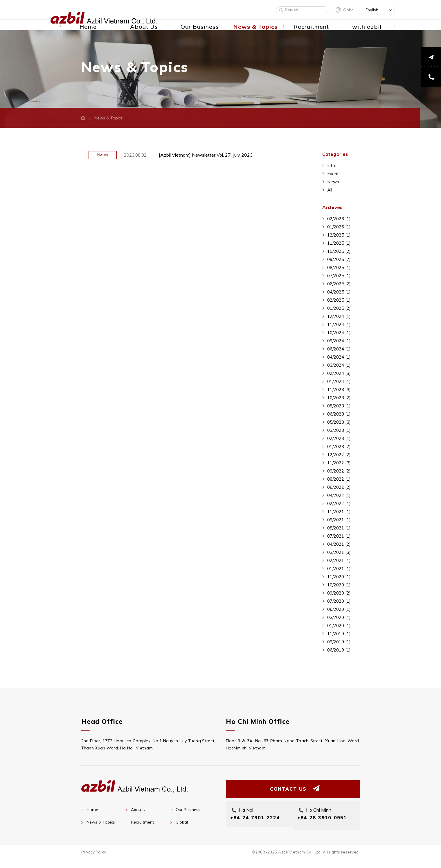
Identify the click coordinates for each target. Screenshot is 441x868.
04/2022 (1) (339, 495)
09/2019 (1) (339, 642)
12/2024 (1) (339, 316)
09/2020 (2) (339, 593)
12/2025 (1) (339, 235)
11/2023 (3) (339, 390)
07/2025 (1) (339, 276)
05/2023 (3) (339, 422)
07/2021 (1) (339, 536)
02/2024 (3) (339, 373)
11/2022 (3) (339, 463)
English (372, 10)
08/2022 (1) (339, 479)
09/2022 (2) (339, 471)
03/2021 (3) (339, 552)
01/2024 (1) (339, 381)
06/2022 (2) (339, 487)
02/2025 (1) (339, 300)
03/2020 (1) (339, 617)
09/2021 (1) (339, 520)
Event (333, 174)
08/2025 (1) (339, 267)
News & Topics (101, 822)
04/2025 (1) (339, 292)
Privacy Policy (94, 860)
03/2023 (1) (339, 430)
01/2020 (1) (339, 626)
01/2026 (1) (339, 227)
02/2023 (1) (339, 438)
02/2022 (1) (339, 503)
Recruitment (142, 822)
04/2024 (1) (339, 357)
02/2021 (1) (339, 560)
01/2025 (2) (339, 308)
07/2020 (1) (339, 601)
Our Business (188, 810)
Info (331, 165)
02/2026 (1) (339, 219)
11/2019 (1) (339, 634)
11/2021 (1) (339, 512)
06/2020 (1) (339, 609)
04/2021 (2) (339, 544)
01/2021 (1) (339, 569)
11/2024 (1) (339, 324)
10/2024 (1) (339, 333)
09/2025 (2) (339, 259)
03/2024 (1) (339, 365)
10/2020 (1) (339, 585)
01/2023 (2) (339, 446)
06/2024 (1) (339, 349)
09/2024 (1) (339, 341)
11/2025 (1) (339, 243)
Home (92, 810)
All (330, 190)
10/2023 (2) (339, 398)
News (333, 182)
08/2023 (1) (339, 406)
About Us (140, 810)
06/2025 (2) (339, 284)
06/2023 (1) (339, 414)
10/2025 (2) (339, 251)
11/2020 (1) (339, 577)
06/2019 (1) (339, 650)
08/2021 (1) (339, 528)
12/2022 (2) (339, 455)
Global (349, 10)
